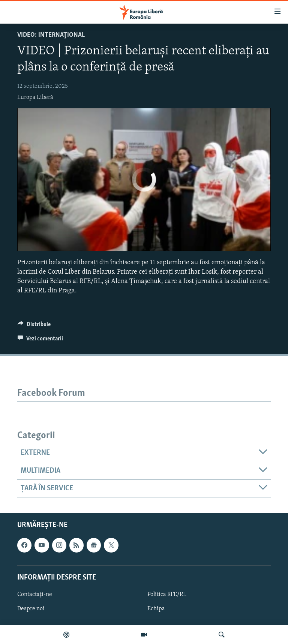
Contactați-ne (35, 595)
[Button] (34, 326)
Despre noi (31, 609)
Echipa (156, 609)
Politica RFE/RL (167, 595)
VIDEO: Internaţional (51, 35)
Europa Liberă (35, 97)
